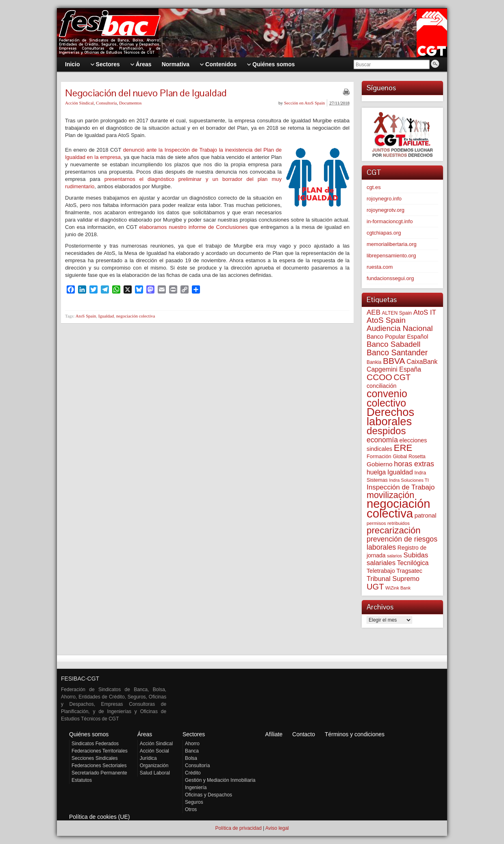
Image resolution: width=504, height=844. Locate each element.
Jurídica (148, 758)
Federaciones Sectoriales (99, 766)
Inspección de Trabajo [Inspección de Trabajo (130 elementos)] (401, 487)
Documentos (130, 103)
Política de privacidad (238, 828)
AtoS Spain (86, 316)
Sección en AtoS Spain (305, 103)
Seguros (194, 802)
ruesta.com (380, 267)
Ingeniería (196, 787)
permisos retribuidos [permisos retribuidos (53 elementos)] (388, 523)
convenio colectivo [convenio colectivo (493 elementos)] (387, 398)
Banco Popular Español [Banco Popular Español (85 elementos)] (398, 337)
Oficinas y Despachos (209, 795)
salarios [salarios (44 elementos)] (394, 556)
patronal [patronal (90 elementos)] (426, 515)
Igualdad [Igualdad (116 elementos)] (400, 472)
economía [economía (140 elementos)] (382, 440)
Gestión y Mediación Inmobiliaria (220, 780)
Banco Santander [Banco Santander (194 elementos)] (397, 352)
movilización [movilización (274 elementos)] (390, 495)
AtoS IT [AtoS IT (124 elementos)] (425, 312)
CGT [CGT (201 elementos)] (402, 377)
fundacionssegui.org (390, 278)
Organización (154, 766)
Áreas (145, 734)
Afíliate (274, 734)
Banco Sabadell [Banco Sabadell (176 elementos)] (393, 344)
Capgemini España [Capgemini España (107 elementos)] (394, 369)
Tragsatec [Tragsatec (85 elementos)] (409, 571)
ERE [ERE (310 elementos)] (403, 448)
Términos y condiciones (355, 734)
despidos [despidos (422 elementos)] (386, 431)
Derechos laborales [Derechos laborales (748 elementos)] (390, 417)
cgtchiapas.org (384, 233)
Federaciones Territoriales (100, 751)
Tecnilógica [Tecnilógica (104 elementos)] (413, 563)
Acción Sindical (79, 103)
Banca (192, 751)
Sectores (194, 734)
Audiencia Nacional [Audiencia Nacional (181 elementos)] (400, 328)
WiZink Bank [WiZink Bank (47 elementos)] (398, 588)
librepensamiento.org (391, 256)
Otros (191, 809)
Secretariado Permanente (99, 773)
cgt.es (374, 187)
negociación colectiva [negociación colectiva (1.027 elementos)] (399, 508)
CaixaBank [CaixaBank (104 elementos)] (422, 362)
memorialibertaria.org (392, 244)
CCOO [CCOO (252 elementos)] (379, 377)
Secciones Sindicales (94, 758)
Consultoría (106, 103)
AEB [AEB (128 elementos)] (374, 312)
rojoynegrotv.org (386, 210)
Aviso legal (277, 828)
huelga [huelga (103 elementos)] (376, 472)
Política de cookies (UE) (99, 817)
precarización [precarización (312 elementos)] (394, 530)
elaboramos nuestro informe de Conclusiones (193, 227)
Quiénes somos (89, 734)
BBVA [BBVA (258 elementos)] (394, 361)
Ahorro (192, 744)
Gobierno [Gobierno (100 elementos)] (380, 464)
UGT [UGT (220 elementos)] (375, 587)
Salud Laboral (155, 773)
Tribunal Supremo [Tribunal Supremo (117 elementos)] (393, 579)
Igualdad (106, 316)
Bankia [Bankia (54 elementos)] (374, 362)
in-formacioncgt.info (390, 221)
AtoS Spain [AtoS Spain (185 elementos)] (386, 320)
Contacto (304, 734)
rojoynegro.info (384, 199)
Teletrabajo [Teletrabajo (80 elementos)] (381, 571)
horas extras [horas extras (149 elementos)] (414, 464)
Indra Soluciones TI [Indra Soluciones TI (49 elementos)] (409, 480)
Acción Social (154, 751)
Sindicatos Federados (95, 744)
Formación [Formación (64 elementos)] (379, 456)
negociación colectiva (136, 316)
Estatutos (82, 780)
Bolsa (191, 758)
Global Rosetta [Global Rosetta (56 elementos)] (409, 457)
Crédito (193, 773)
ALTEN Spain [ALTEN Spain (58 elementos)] (397, 313)
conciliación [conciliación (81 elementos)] (382, 386)
